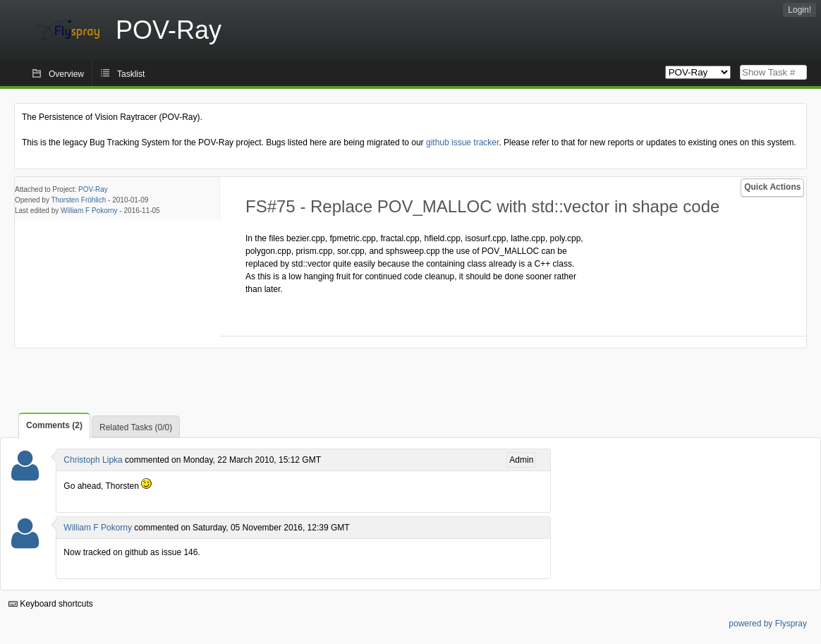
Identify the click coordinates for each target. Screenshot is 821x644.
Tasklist (131, 74)
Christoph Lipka (93, 460)
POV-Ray (93, 189)
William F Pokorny (89, 211)
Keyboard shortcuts (51, 604)
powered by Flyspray (768, 624)
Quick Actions (772, 187)
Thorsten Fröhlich (79, 200)
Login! (799, 10)
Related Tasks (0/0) (136, 427)
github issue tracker (462, 142)
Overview (66, 74)
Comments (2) (54, 425)
